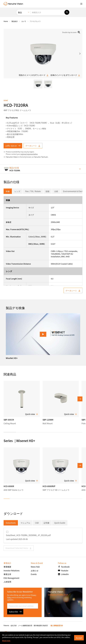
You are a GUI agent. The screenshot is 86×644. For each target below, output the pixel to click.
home (6, 21)
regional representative (29, 154)
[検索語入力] (47, 12)
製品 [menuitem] (20, 12)
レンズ (17, 191)
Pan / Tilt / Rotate (33, 191)
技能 (47, 191)
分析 (56, 191)
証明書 (47, 523)
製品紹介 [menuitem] (15, 21)
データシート (33, 146)
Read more (6, 641)
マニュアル (25, 523)
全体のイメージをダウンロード (65, 75)
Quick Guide (60, 523)
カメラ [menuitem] (24, 21)
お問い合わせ (13, 146)
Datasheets (11, 523)
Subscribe (15, 612)
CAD (37, 523)
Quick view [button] (32, 414)
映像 (8, 191)
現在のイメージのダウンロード (34, 75)
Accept (79, 638)
